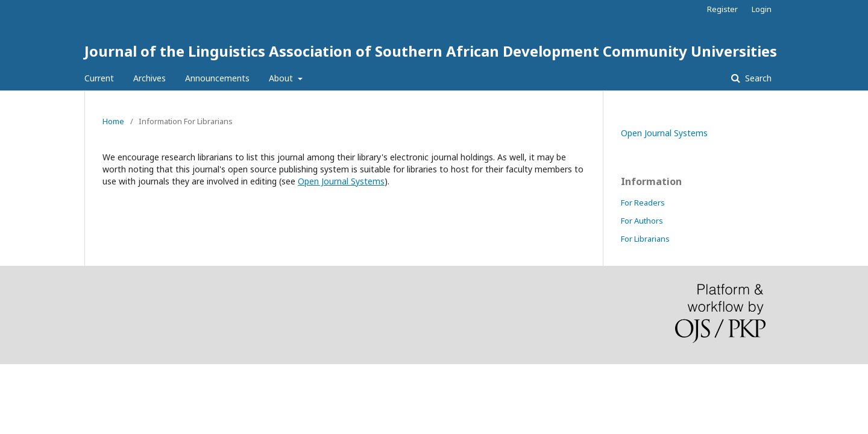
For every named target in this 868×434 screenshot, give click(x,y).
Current (99, 78)
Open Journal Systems (341, 181)
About (282, 78)
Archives (149, 78)
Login (762, 9)
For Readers (643, 203)
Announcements (217, 78)
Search (757, 78)
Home (113, 121)
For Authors (642, 221)
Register (722, 9)
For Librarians (645, 239)
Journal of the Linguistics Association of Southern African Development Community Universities (431, 51)
